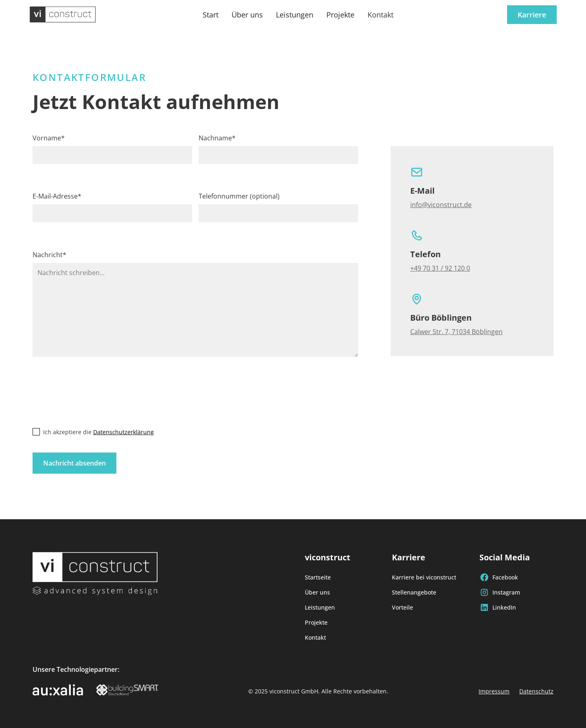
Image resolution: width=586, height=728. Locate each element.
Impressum (494, 691)
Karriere (532, 15)
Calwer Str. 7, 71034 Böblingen (456, 332)
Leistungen (295, 15)
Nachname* (217, 138)
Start (211, 15)
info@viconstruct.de (441, 205)
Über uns (247, 15)
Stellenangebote (414, 592)
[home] (63, 15)
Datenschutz (536, 691)
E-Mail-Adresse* (57, 196)
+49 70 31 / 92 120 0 (440, 268)
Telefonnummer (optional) (239, 196)
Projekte (340, 15)
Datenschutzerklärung (124, 432)
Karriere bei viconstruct (424, 577)
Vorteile (402, 607)
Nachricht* (49, 255)
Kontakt (380, 15)
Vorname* (49, 138)
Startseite (318, 577)
